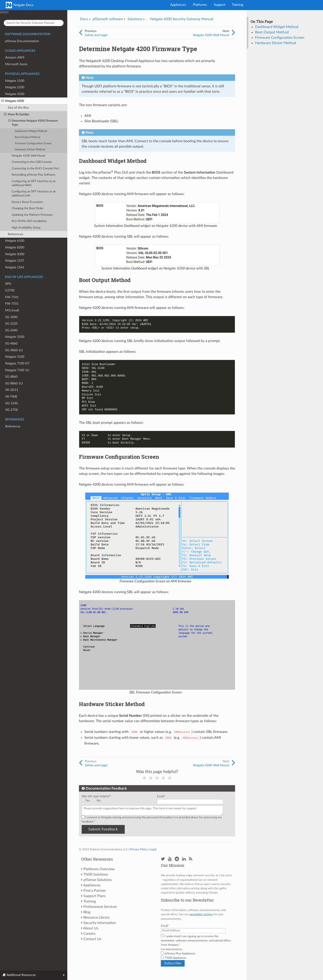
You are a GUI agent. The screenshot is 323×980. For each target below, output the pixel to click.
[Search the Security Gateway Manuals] (34, 23)
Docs (84, 19)
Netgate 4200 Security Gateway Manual (182, 19)
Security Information (100, 923)
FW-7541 (12, 297)
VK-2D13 (12, 390)
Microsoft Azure (16, 64)
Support (219, 5)
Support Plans (95, 896)
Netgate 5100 (15, 357)
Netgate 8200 (15, 247)
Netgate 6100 (15, 241)
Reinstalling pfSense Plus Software (34, 175)
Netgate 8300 (15, 254)
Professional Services (100, 907)
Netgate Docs (20, 5)
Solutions (135, 19)
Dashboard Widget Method (31, 131)
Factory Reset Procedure (27, 202)
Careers (89, 934)
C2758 (10, 290)
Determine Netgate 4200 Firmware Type (33, 123)
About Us (91, 928)
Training (238, 5)
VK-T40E (11, 397)
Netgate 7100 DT (17, 363)
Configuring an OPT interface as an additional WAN (34, 183)
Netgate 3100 (15, 337)
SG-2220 (11, 324)
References (15, 234)
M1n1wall (12, 310)
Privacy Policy (139, 849)
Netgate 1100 (15, 81)
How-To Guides (16, 114)
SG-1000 (11, 317)
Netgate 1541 (15, 267)
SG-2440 (11, 330)
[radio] (87, 801)
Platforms (200, 5)
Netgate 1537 (15, 261)
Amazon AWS (15, 57)
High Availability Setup (26, 228)
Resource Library (97, 918)
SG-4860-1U (14, 350)
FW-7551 (12, 304)
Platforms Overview (99, 869)
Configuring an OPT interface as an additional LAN (34, 194)
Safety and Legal (96, 35)
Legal (153, 849)
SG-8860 (11, 377)
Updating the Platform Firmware (32, 215)
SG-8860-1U (14, 383)
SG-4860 (11, 344)
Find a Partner (95, 891)
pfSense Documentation (22, 41)
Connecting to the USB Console (32, 162)
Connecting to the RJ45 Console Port (35, 169)
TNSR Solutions (96, 874)
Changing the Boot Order (28, 208)
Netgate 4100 (15, 94)
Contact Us (92, 939)
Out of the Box (18, 108)
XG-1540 (11, 403)
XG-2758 (11, 410)
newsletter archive (201, 914)
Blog (87, 912)
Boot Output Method (27, 137)
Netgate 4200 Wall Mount (28, 156)
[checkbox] (118, 801)
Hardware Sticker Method (30, 150)
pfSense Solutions (98, 880)
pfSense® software (108, 19)
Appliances (178, 5)
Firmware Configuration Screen (33, 143)
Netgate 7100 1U (17, 370)
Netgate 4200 (13, 101)
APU (8, 284)
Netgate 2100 (15, 87)
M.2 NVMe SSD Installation (29, 221)
